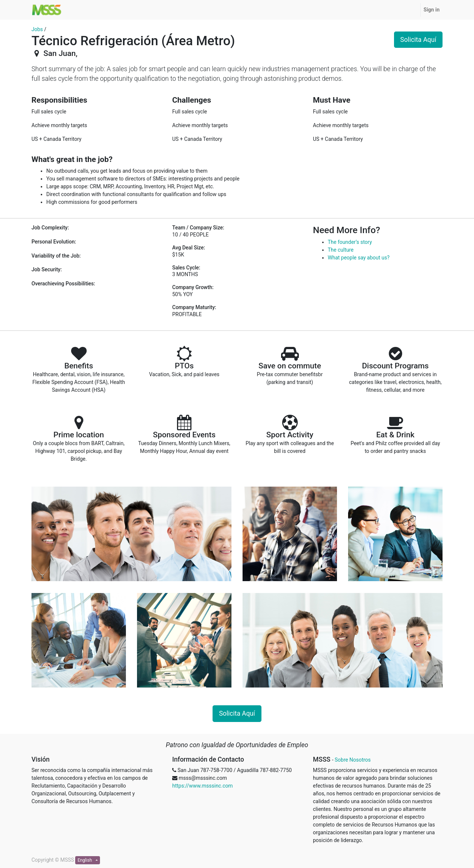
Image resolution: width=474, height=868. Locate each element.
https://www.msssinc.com (202, 786)
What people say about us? (359, 258)
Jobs (37, 29)
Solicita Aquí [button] (418, 40)
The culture (341, 250)
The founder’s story (350, 242)
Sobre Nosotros (353, 760)
